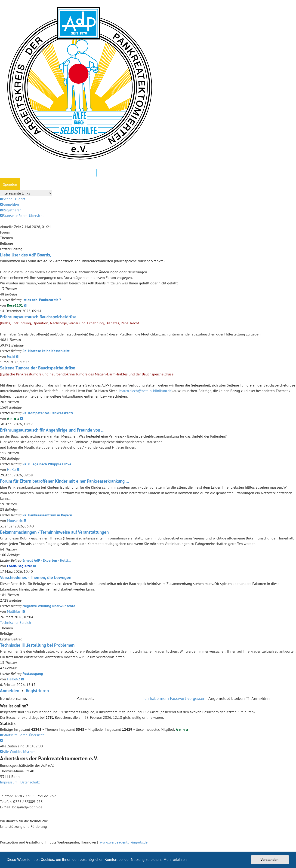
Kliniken (106, 173)
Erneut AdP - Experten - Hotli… (47, 560)
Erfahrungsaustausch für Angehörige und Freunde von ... (52, 430)
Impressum (9, 782)
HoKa (11, 469)
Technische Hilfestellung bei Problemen (37, 645)
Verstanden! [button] (270, 860)
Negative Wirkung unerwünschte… (50, 606)
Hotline (204, 173)
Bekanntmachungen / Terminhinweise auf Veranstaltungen (54, 532)
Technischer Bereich (15, 622)
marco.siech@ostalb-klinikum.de (145, 391)
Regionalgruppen (80, 173)
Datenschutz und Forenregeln (263, 173)
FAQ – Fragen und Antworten (169, 173)
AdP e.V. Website (47, 173)
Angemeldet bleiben (229, 698)
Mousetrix (15, 521)
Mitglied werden (16, 173)
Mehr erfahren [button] (175, 860)
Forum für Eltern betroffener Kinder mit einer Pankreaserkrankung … (65, 481)
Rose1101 (15, 305)
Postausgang (33, 673)
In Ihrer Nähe (129, 173)
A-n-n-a (13, 418)
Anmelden (10, 691)
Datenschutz (30, 782)
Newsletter (225, 173)
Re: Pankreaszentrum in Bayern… (49, 515)
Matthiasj (14, 611)
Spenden (10, 184)
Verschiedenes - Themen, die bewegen (36, 577)
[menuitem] (9, 204)
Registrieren (37, 691)
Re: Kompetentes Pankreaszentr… (49, 413)
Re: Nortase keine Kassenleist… (48, 351)
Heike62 (14, 679)
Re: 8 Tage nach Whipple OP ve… (48, 464)
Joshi (11, 356)
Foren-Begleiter (20, 566)
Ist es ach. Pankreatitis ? (42, 300)
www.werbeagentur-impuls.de (124, 842)
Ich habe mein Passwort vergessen (174, 698)
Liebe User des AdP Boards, (26, 255)
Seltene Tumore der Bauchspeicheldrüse (38, 368)
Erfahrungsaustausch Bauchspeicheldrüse (38, 317)
